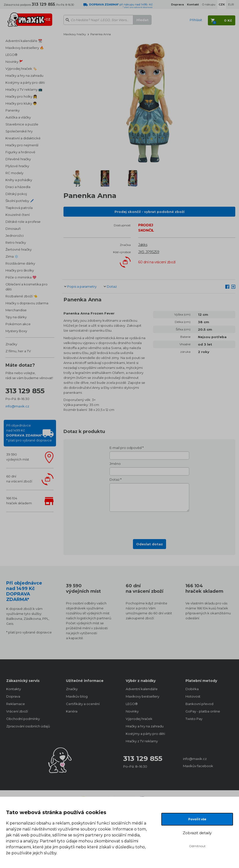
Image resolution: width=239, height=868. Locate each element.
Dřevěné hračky (18, 159)
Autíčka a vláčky (18, 117)
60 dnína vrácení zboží (19, 479)
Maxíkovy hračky (75, 34)
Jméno (115, 464)
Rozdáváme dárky (20, 263)
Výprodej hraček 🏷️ (21, 69)
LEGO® (11, 55)
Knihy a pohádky (19, 180)
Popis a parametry (82, 286)
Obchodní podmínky (23, 719)
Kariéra (72, 711)
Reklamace (16, 704)
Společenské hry (19, 131)
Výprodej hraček (139, 719)
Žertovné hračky (19, 249)
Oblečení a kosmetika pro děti (27, 287)
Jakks (143, 245)
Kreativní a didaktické (23, 138)
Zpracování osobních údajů (28, 726)
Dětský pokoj (16, 194)
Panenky (13, 110)
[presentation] (149, 524)
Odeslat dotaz (149, 544)
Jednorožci (15, 236)
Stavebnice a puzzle (22, 124)
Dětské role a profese (23, 222)
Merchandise (16, 310)
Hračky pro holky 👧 (21, 96)
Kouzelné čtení (18, 215)
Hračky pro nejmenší (22, 145)
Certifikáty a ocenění (83, 704)
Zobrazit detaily (197, 833)
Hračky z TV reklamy (142, 741)
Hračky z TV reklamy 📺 (24, 89)
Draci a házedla (18, 187)
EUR (231, 4)
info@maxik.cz (17, 406)
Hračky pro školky (20, 270)
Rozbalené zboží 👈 (21, 296)
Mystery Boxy (16, 331)
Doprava (13, 696)
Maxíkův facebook (198, 766)
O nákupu (209, 4)
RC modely (14, 173)
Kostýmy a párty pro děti (25, 82)
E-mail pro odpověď (126, 448)
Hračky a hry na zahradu (24, 76)
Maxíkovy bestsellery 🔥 (25, 48)
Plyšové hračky (17, 166)
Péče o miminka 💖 (21, 277)
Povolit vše (197, 819)
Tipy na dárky (16, 317)
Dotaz (112, 286)
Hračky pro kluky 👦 (21, 103)
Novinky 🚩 (14, 62)
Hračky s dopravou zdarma (27, 303)
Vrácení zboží (17, 711)
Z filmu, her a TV (18, 351)
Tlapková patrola (19, 208)
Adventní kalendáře (142, 689)
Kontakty (14, 689)
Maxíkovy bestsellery (143, 696)
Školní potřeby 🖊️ (20, 201)
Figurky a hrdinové (20, 152)
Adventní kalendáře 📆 (24, 41)
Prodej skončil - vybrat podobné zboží (149, 212)
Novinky (132, 711)
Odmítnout (197, 846)
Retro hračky (16, 242)
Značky (11, 344)
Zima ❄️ (12, 256)
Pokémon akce (18, 324)
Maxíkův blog (77, 696)
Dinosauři (13, 229)
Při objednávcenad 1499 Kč (29, 433)
